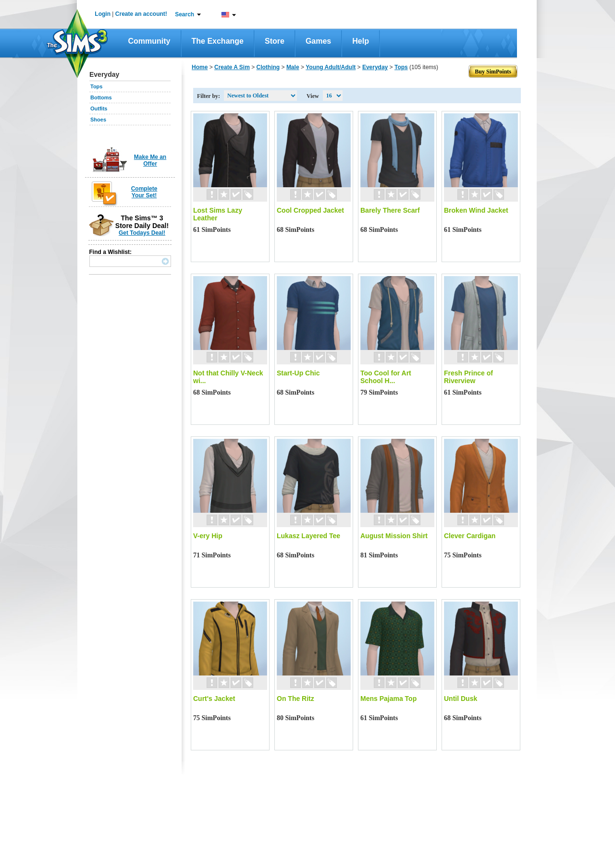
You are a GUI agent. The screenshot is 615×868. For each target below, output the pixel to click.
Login (103, 14)
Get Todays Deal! (142, 233)
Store (275, 41)
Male (293, 67)
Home (200, 67)
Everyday (375, 67)
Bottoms (101, 97)
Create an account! (141, 14)
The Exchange (218, 41)
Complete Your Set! (144, 192)
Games (318, 41)
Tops (96, 86)
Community (149, 41)
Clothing (268, 67)
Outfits (99, 108)
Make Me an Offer (150, 160)
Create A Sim (232, 67)
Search (184, 14)
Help (361, 41)
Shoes (98, 120)
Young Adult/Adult (331, 67)
